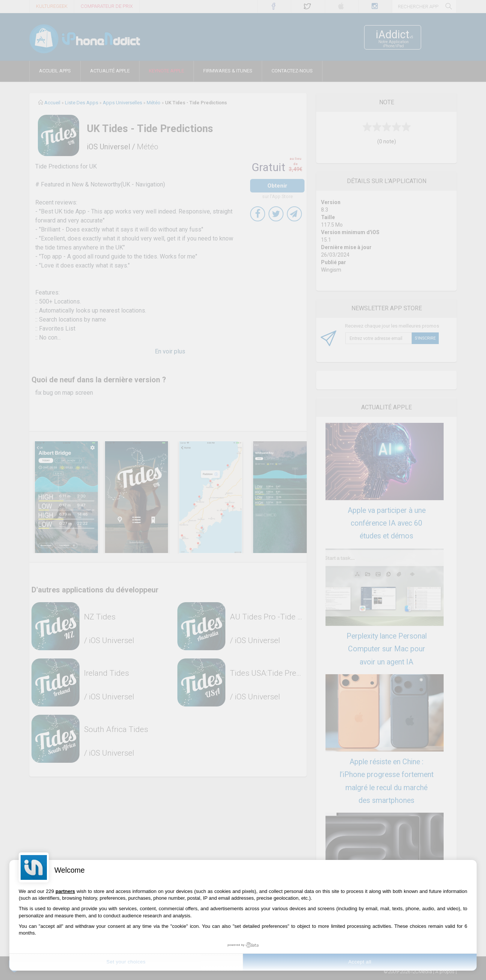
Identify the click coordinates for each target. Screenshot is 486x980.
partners (65, 891)
